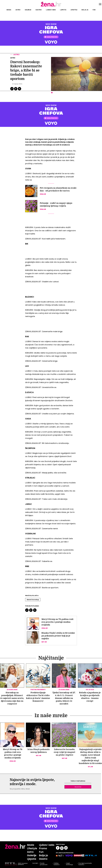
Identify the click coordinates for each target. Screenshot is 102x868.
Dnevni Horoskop (33, 600)
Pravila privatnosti (44, 864)
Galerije (28, 10)
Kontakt (35, 863)
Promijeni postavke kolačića (85, 864)
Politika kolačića (57, 864)
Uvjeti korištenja (69, 864)
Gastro (39, 10)
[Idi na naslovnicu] (51, 6)
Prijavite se (78, 787)
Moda (9, 10)
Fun (94, 10)
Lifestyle (74, 10)
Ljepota (63, 10)
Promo (43, 848)
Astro (18, 10)
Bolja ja (85, 10)
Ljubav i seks (51, 10)
